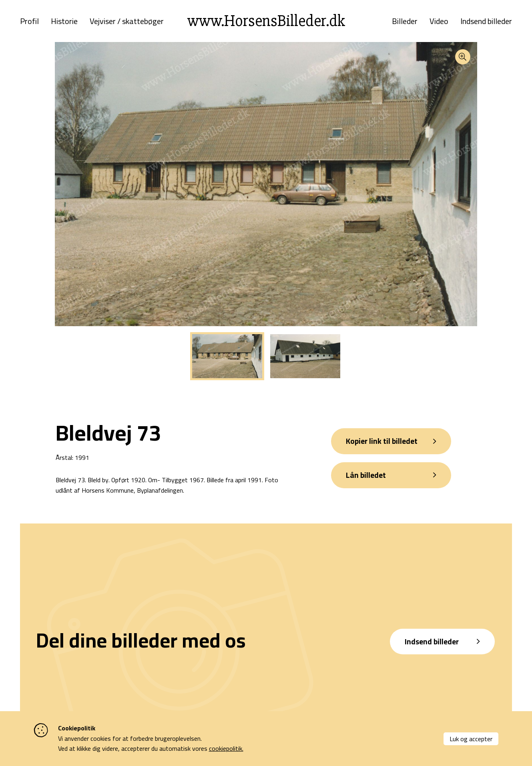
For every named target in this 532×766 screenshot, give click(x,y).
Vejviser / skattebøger (127, 23)
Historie (64, 23)
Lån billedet (368, 481)
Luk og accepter (471, 739)
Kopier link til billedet (384, 446)
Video (439, 23)
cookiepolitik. (226, 748)
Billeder (405, 23)
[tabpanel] (227, 360)
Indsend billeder (486, 23)
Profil (29, 23)
